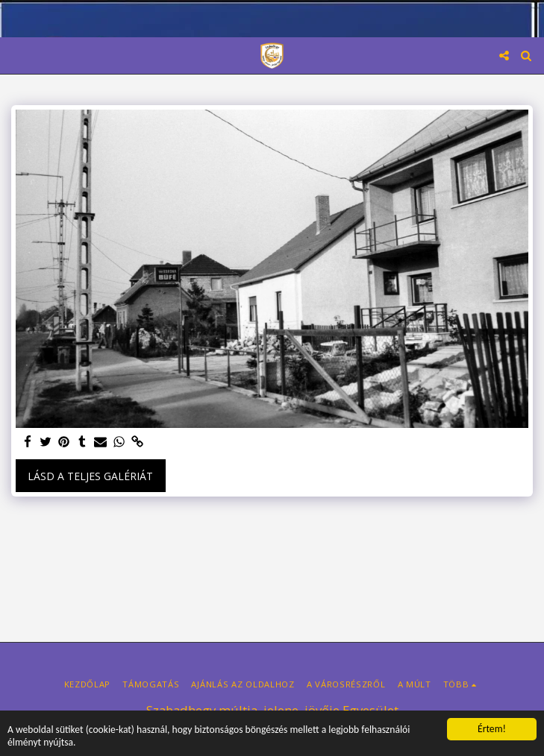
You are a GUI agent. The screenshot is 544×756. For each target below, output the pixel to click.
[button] (16, 55)
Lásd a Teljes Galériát (90, 476)
